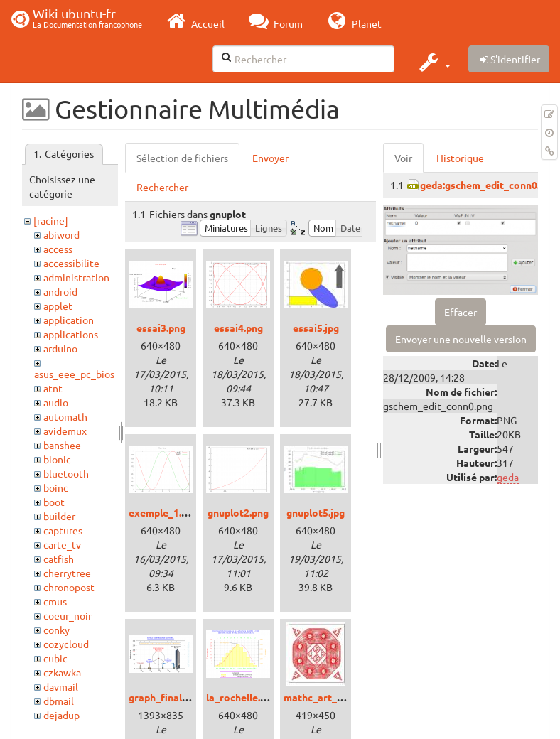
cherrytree (67, 573)
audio (56, 402)
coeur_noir (68, 615)
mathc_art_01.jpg (324, 697)
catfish (59, 559)
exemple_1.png (163, 512)
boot (54, 502)
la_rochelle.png (242, 697)
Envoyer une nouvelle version (461, 339)
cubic (55, 658)
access (58, 249)
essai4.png (238, 328)
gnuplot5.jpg (316, 512)
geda (508, 477)
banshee (62, 445)
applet (58, 306)
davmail (61, 686)
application (69, 320)
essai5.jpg (316, 328)
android (60, 291)
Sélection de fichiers (182, 158)
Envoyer (270, 158)
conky (56, 630)
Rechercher (162, 187)
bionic (57, 459)
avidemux (65, 431)
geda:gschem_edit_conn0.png (488, 185)
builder (59, 516)
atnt (53, 388)
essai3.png (161, 328)
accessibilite (71, 263)
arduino (60, 348)
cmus (55, 601)
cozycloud (66, 644)
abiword (61, 234)
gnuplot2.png (238, 512)
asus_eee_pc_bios (74, 374)
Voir (403, 158)
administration (76, 277)
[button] (433, 62)
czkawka (62, 672)
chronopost (69, 587)
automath (65, 416)
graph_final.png (165, 697)
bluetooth (66, 473)
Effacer (461, 312)
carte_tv (62, 544)
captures (63, 530)
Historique (460, 158)
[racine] (51, 220)
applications (71, 334)
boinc (56, 487)
